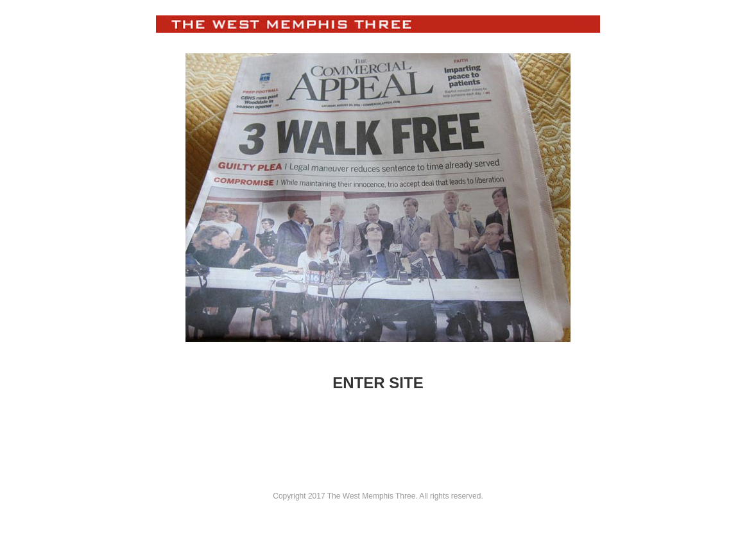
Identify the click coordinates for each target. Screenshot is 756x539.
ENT (348, 383)
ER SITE (393, 383)
